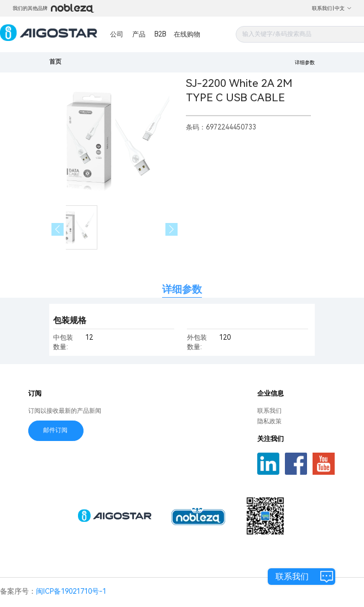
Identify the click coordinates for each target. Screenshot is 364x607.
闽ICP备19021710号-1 (71, 591)
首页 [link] (55, 62)
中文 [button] (343, 8)
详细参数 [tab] (182, 289)
